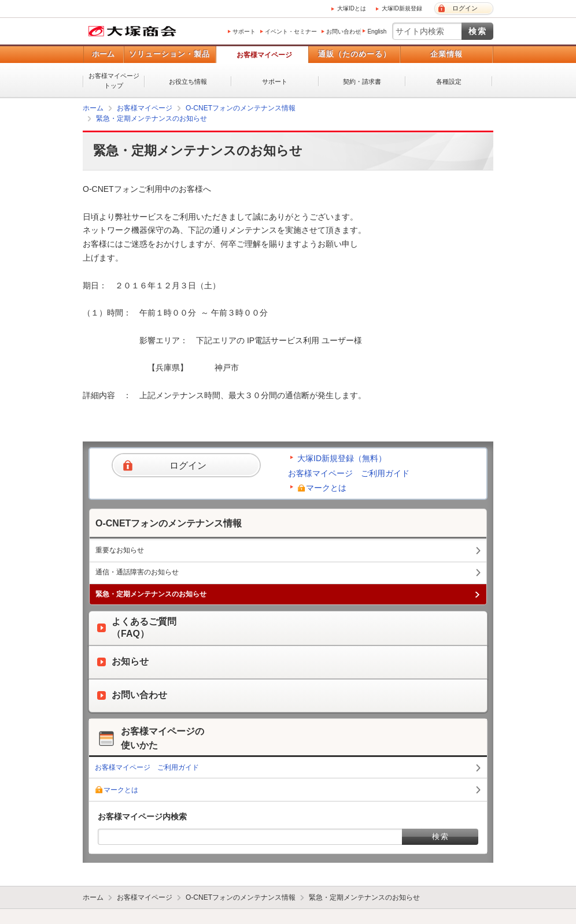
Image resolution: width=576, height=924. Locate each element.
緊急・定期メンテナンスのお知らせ (152, 118)
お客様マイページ (264, 55)
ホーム (103, 54)
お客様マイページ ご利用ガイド (349, 473)
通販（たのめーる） (355, 54)
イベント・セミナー (291, 31)
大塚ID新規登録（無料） (342, 458)
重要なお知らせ (120, 550)
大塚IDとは (352, 8)
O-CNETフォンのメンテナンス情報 (241, 108)
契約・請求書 (362, 81)
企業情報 (446, 54)
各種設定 (449, 81)
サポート (244, 31)
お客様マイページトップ (114, 81)
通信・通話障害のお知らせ (137, 572)
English (377, 31)
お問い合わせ (344, 31)
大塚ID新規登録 (402, 8)
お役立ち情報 (188, 81)
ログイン (465, 8)
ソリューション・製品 (169, 54)
